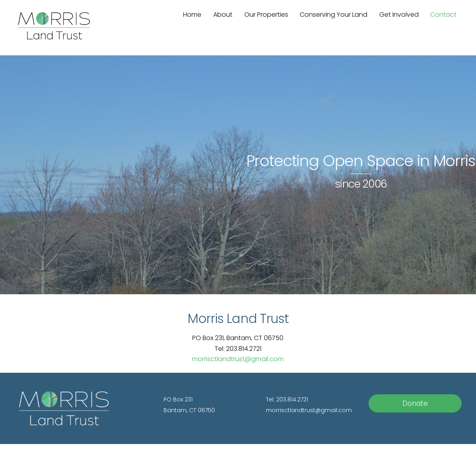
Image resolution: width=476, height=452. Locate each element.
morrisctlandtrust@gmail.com (238, 359)
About (223, 15)
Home (192, 15)
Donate (415, 403)
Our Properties (266, 15)
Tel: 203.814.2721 (287, 399)
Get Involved (399, 15)
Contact (443, 15)
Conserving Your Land (334, 15)
